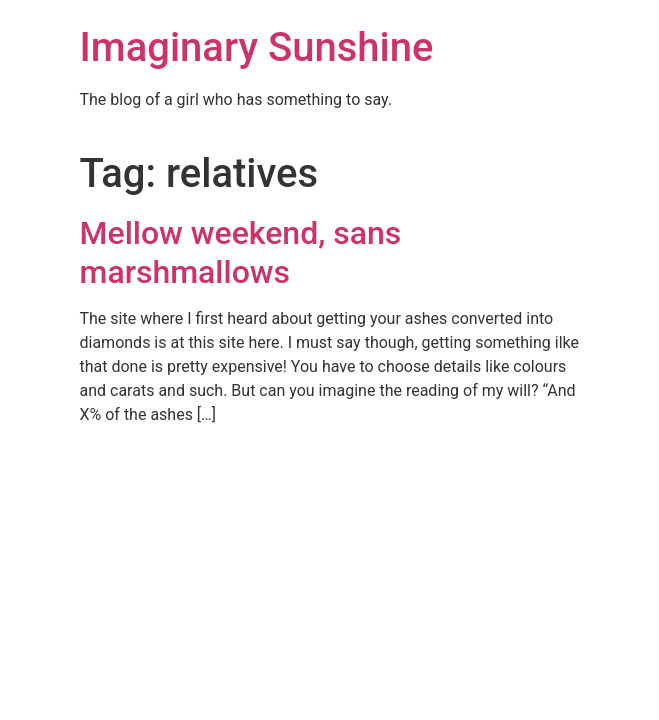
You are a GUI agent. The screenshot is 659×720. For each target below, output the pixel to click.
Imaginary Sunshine (257, 47)
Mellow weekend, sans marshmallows (241, 252)
